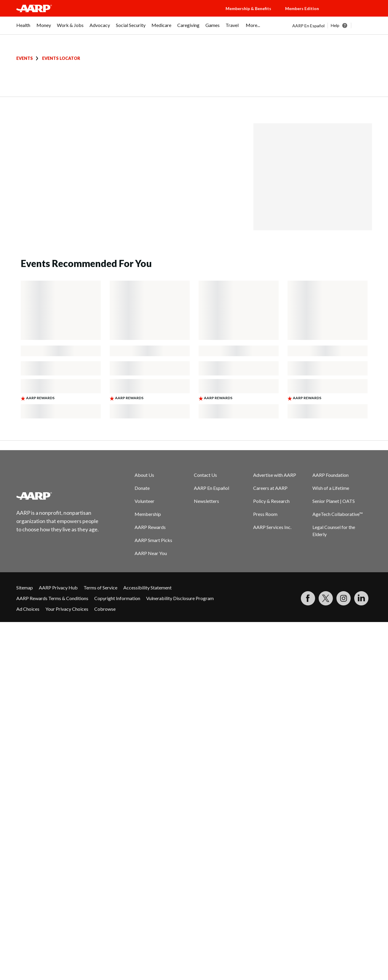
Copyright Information (117, 598)
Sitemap (25, 587)
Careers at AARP (270, 488)
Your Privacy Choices (67, 609)
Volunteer (144, 501)
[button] (351, 14)
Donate (142, 488)
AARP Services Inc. (272, 527)
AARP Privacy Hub (58, 587)
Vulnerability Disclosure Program (180, 598)
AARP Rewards (150, 527)
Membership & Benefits (248, 8)
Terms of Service (100, 587)
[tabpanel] (332, 25)
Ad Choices (28, 609)
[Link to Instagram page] (344, 598)
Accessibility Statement (147, 587)
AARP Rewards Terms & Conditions (52, 598)
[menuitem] (23, 28)
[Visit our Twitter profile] (326, 598)
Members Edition (302, 8)
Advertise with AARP (275, 475)
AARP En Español (308, 26)
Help (335, 25)
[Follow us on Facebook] (308, 598)
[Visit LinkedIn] (361, 598)
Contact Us (205, 475)
